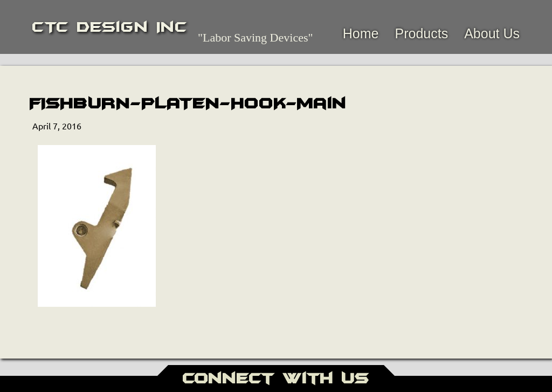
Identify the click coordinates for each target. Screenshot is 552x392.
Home (361, 33)
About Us (492, 33)
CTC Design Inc (110, 27)
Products (421, 33)
